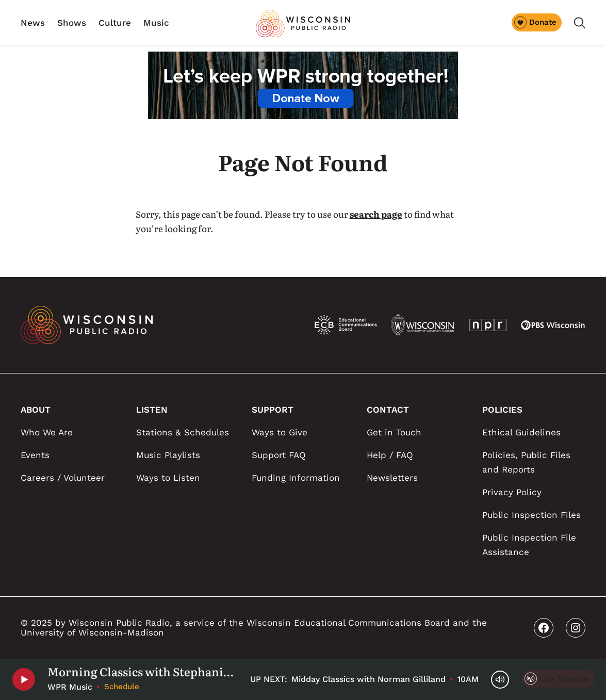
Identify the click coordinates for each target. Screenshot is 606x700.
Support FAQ (279, 455)
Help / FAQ (390, 455)
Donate (535, 22)
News (33, 23)
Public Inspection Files (531, 515)
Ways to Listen (168, 478)
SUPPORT (273, 410)
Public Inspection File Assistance (529, 545)
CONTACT (388, 410)
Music (156, 23)
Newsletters (392, 478)
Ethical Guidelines (521, 432)
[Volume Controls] (500, 680)
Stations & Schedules (183, 432)
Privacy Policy (512, 492)
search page (376, 214)
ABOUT (36, 410)
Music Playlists (168, 455)
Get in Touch (394, 432)
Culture (115, 23)
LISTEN (152, 410)
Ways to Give (280, 432)
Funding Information (296, 478)
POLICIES (502, 410)
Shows (72, 23)
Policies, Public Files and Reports (526, 462)
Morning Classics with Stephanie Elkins (143, 672)
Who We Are (47, 432)
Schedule (122, 687)
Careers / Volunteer (63, 478)
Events (35, 455)
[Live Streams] (558, 679)
